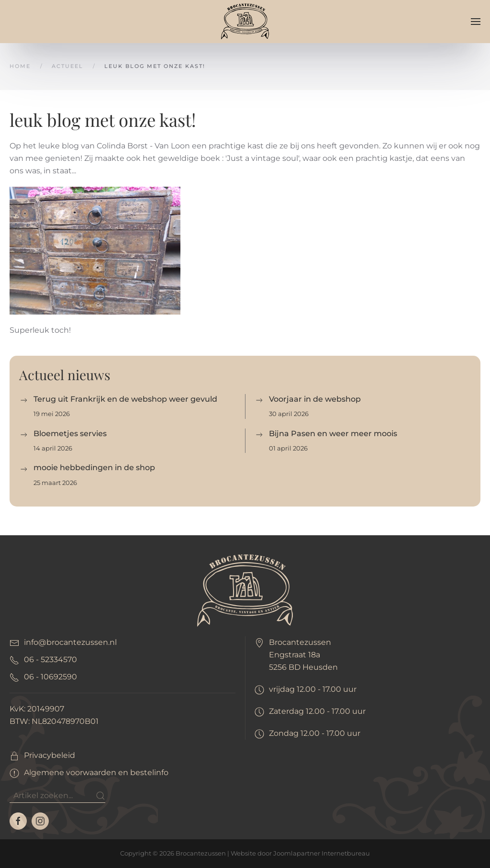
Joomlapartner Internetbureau (322, 853)
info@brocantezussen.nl (70, 642)
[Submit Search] (100, 796)
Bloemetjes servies (70, 434)
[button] (476, 22)
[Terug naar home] (245, 21)
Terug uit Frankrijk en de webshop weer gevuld (125, 399)
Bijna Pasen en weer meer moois (333, 434)
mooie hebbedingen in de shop (94, 468)
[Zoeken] (57, 796)
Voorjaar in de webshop (315, 399)
